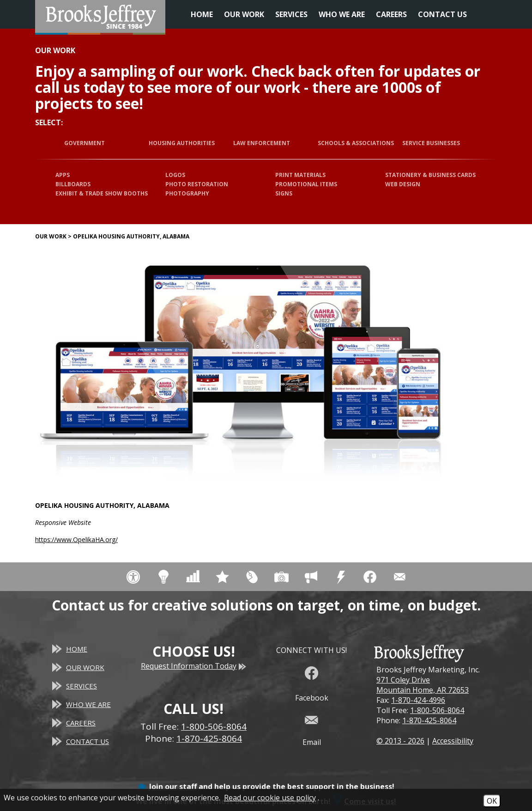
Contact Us (442, 14)
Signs (284, 193)
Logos (175, 175)
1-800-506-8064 (437, 710)
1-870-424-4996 (418, 700)
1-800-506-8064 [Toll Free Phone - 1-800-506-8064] (214, 726)
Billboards (73, 184)
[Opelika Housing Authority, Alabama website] (243, 370)
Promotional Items (306, 184)
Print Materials (300, 175)
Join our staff (173, 787)
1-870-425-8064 (429, 720)
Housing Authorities (182, 143)
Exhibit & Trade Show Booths (102, 193)
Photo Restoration (197, 184)
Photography (187, 193)
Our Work (244, 14)
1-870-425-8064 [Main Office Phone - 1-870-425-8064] (209, 738)
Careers (391, 14)
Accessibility (453, 741)
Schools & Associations (356, 143)
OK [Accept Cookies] (492, 801)
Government (85, 143)
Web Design (403, 184)
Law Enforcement (262, 143)
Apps (63, 175)
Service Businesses (431, 143)
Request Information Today (193, 666)
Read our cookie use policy (270, 798)
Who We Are (342, 14)
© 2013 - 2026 (400, 741)
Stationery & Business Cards (430, 175)
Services (291, 14)
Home (202, 14)
